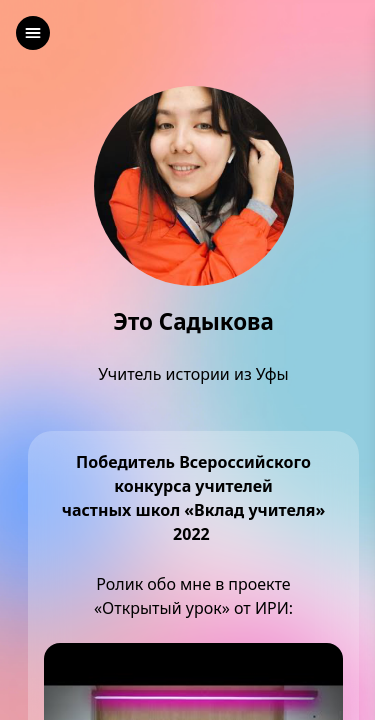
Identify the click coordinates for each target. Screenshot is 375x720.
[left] (33, 33)
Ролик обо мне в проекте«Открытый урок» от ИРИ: (193, 596)
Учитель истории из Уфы (193, 374)
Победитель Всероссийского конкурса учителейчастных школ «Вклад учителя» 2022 (194, 498)
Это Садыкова (193, 322)
